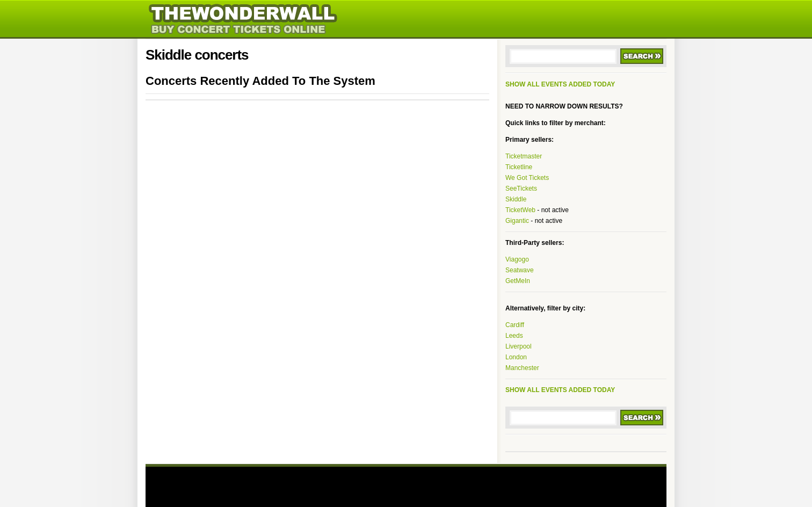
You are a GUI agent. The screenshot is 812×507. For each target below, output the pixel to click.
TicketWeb (520, 210)
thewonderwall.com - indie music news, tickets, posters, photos (280, 19)
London (516, 357)
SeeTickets (521, 189)
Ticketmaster (524, 156)
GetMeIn (518, 281)
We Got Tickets (527, 178)
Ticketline (519, 167)
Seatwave (520, 270)
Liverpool (519, 346)
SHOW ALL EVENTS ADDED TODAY (560, 84)
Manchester (522, 368)
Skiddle (516, 199)
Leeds (514, 336)
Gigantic (517, 221)
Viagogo (517, 259)
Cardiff (515, 325)
